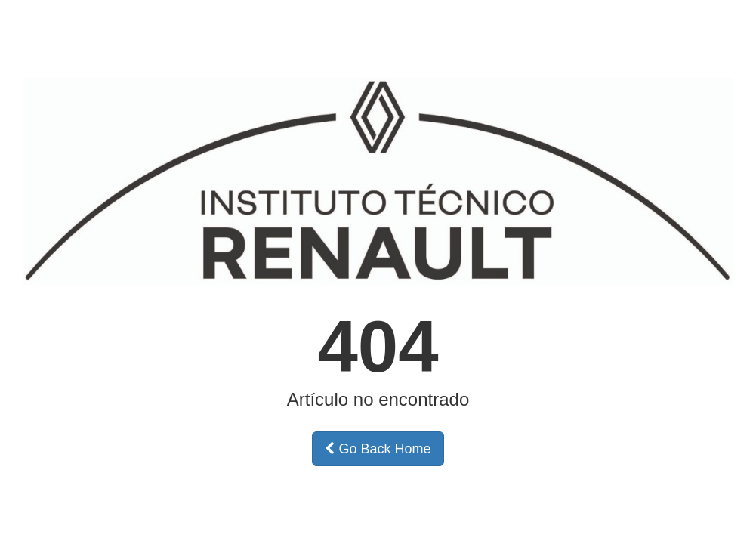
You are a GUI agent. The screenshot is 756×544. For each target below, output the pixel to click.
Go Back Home (378, 449)
